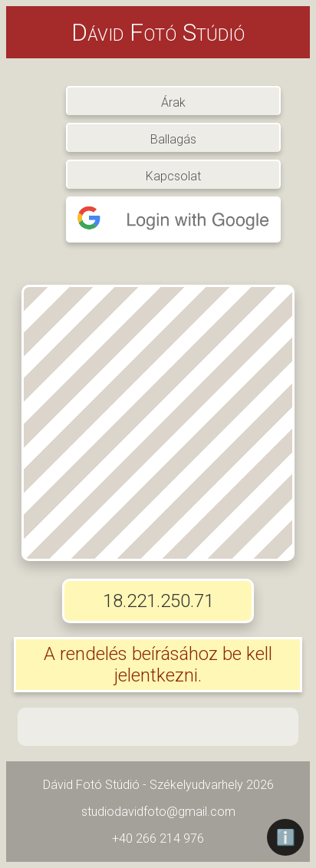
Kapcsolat (173, 175)
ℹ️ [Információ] (286, 837)
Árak (173, 101)
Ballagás (173, 138)
